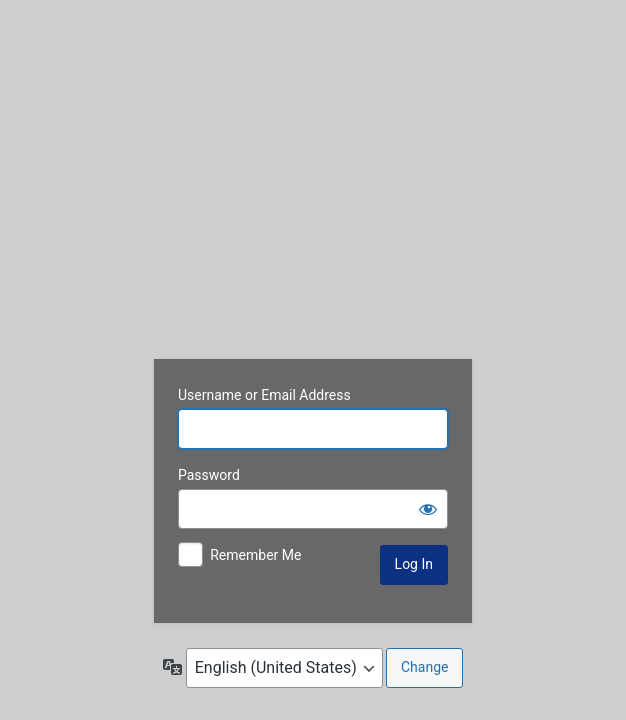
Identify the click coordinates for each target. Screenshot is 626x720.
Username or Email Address (264, 395)
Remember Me (255, 555)
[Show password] (428, 509)
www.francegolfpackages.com (313, 182)
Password (209, 475)
